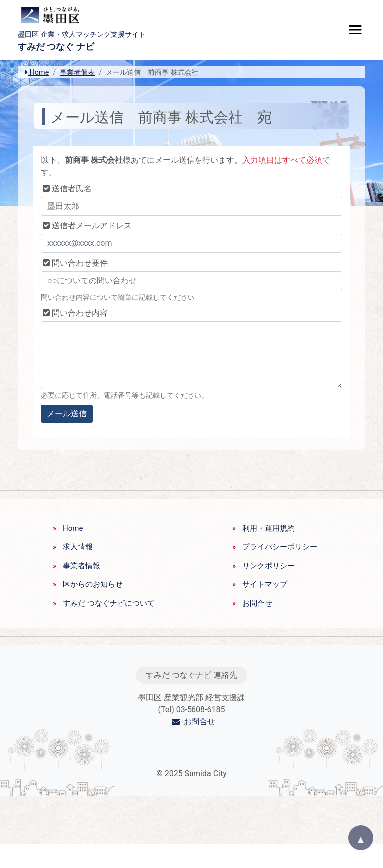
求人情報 (78, 547)
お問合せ (257, 603)
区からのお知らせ (93, 584)
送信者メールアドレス (86, 225)
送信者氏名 (66, 188)
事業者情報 (82, 566)
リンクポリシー (269, 566)
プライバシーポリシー (280, 547)
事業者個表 (77, 73)
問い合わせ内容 (74, 313)
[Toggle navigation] (355, 30)
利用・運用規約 (269, 528)
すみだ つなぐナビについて (109, 603)
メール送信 (67, 413)
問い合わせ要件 (74, 263)
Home (37, 73)
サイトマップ (265, 584)
